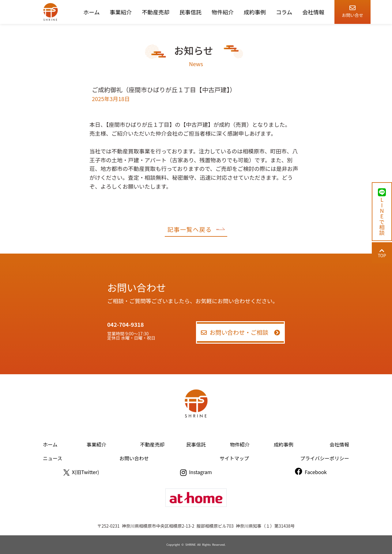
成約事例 (255, 12)
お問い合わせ (134, 458)
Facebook (311, 472)
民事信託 (190, 12)
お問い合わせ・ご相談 (241, 332)
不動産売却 (156, 12)
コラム (284, 12)
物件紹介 (223, 12)
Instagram (196, 472)
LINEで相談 (382, 212)
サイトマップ (234, 458)
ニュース (53, 458)
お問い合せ (352, 10)
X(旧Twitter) (81, 472)
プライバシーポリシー (325, 458)
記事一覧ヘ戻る (196, 229)
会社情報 (313, 12)
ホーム (91, 12)
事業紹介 (121, 12)
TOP (382, 253)
